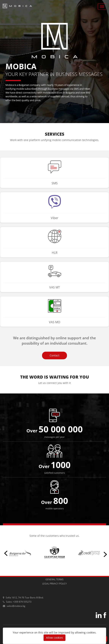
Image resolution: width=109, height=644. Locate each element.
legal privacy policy (54, 584)
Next (104, 553)
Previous (5, 553)
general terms (54, 579)
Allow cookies (54, 638)
